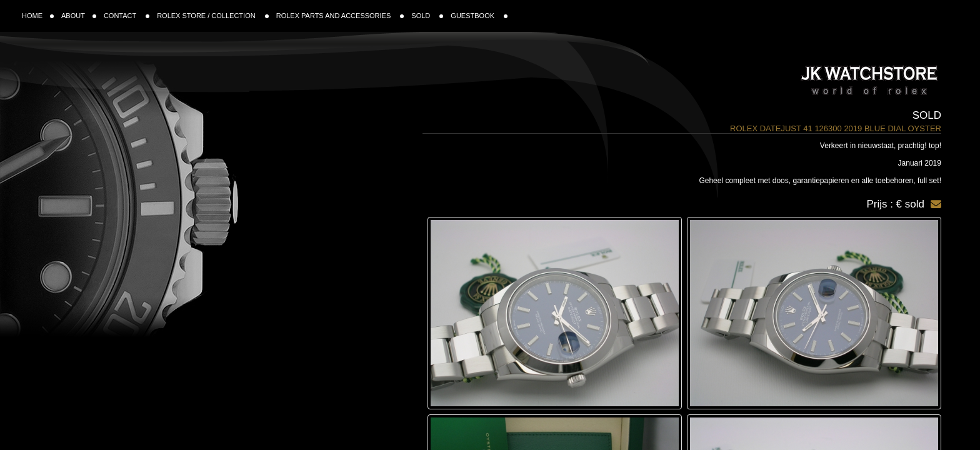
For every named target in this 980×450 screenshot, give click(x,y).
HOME (38, 16)
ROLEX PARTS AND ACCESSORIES (340, 16)
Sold (927, 115)
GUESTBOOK (479, 16)
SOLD (427, 16)
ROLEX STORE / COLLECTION (213, 16)
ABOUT (79, 16)
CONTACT (127, 16)
